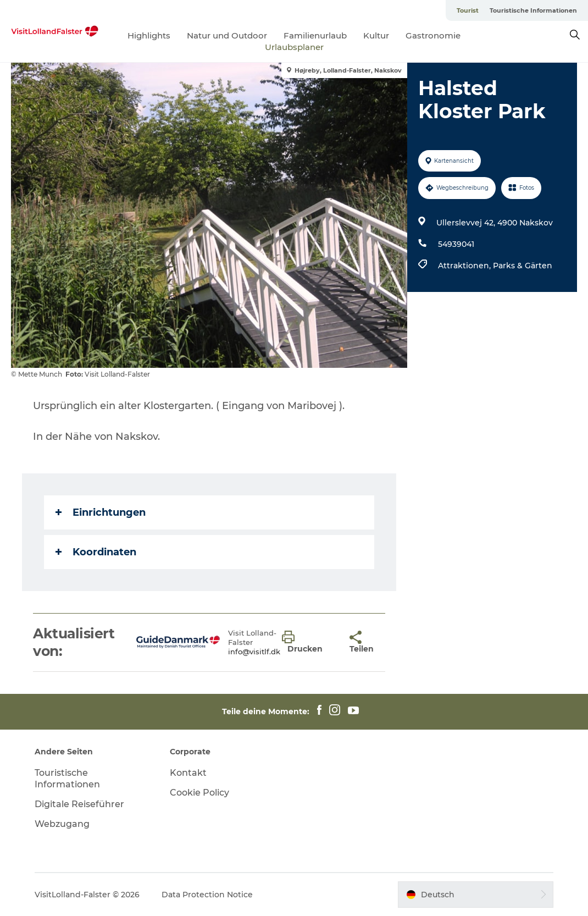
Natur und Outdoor (227, 35)
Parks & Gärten (523, 266)
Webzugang (62, 824)
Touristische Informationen (533, 10)
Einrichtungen (101, 512)
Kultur (376, 35)
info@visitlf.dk (254, 652)
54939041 (456, 244)
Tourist (468, 10)
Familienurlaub (315, 35)
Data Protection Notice (207, 895)
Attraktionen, (465, 266)
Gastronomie (433, 35)
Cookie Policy (199, 793)
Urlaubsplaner (294, 47)
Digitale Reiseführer (79, 804)
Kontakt (188, 773)
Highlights (149, 35)
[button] (307, 642)
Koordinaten (96, 552)
